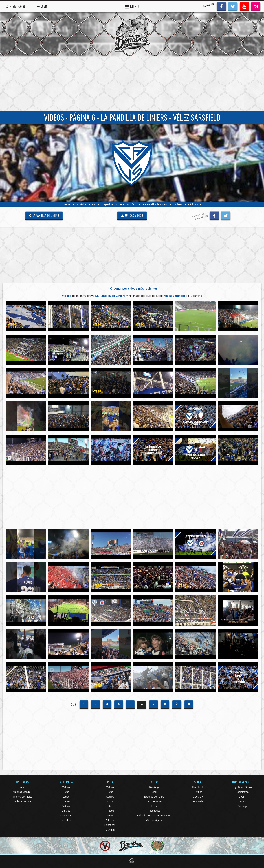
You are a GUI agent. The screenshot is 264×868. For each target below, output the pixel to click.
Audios (110, 797)
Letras (66, 797)
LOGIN (42, 6)
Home (67, 204)
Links (110, 801)
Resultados (154, 811)
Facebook (198, 787)
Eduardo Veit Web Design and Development (132, 861)
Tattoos (66, 806)
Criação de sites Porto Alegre (154, 816)
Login (242, 797)
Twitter (198, 792)
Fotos (66, 792)
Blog (154, 792)
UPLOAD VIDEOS (132, 215)
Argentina (107, 204)
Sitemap (242, 806)
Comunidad (198, 801)
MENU (132, 6)
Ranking (154, 787)
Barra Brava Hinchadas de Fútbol (132, 34)
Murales (66, 820)
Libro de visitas (154, 801)
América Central (22, 792)
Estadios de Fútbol (154, 797)
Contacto (242, 801)
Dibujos (66, 811)
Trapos (66, 801)
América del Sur (86, 204)
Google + (198, 797)
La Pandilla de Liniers (155, 204)
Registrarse (242, 792)
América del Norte (22, 797)
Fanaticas (66, 816)
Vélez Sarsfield (128, 204)
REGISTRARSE (15, 6)
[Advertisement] (132, 83)
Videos (178, 204)
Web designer (154, 820)
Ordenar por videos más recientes (132, 289)
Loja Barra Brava (242, 787)
